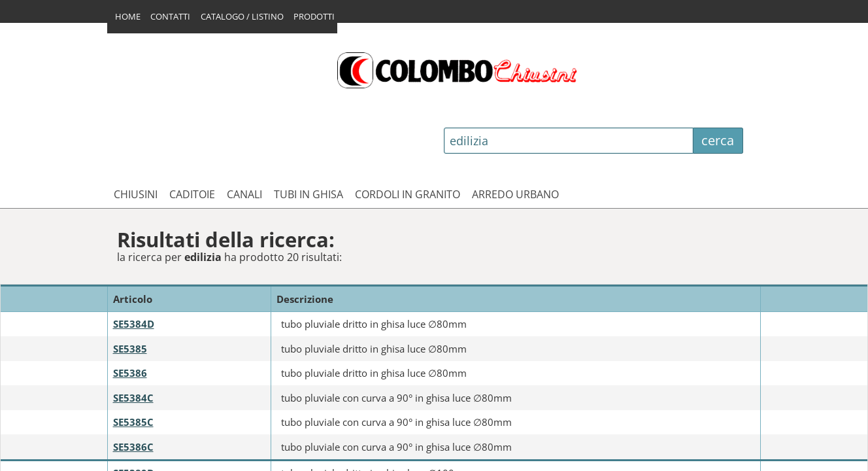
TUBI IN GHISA (309, 119)
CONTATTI (175, 11)
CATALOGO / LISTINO (252, 11)
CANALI (244, 119)
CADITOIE (192, 119)
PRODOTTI (330, 11)
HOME (128, 11)
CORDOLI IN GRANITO (408, 119)
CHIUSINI (136, 119)
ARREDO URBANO (515, 119)
